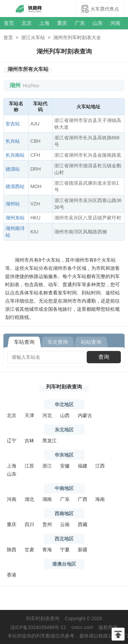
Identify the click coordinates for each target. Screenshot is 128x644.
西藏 (83, 524)
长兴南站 (15, 155)
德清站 (13, 169)
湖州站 (13, 204)
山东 (98, 23)
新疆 (83, 550)
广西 (83, 499)
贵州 (47, 524)
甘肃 (29, 550)
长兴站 (13, 141)
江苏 (29, 466)
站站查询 (91, 342)
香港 (12, 575)
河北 (47, 415)
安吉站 (13, 124)
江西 (100, 466)
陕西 (12, 550)
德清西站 (15, 186)
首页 (9, 23)
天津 (29, 415)
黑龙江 (49, 441)
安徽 (65, 466)
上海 (44, 23)
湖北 (29, 499)
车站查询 (24, 342)
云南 (65, 524)
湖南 (47, 499)
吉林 (29, 441)
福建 (83, 466)
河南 (115, 23)
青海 (47, 550)
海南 (100, 499)
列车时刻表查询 (64, 387)
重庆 (62, 23)
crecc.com (82, 627)
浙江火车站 (33, 37)
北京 (27, 23)
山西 (65, 415)
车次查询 (58, 342)
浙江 (47, 466)
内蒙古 (85, 415)
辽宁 (12, 441)
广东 (80, 23)
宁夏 (65, 550)
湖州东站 (15, 218)
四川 (29, 524)
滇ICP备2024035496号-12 (38, 627)
